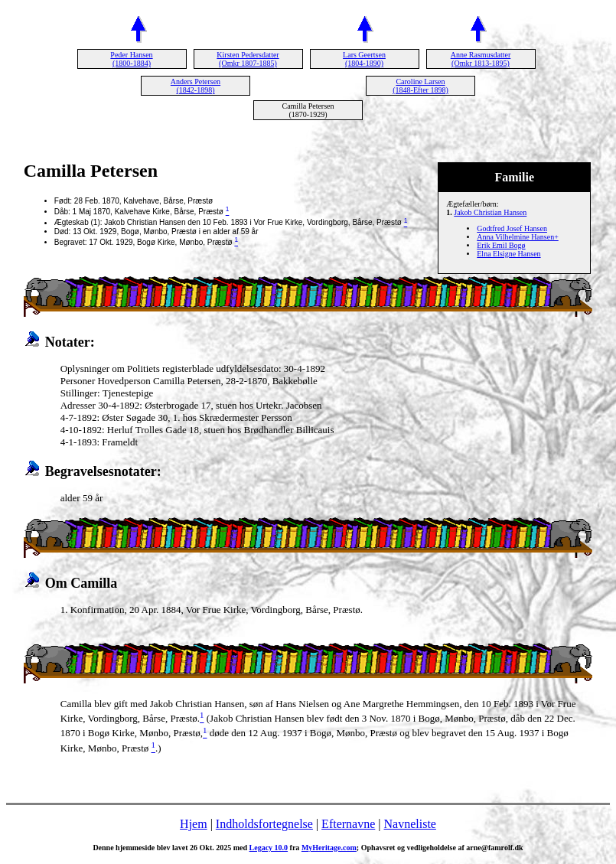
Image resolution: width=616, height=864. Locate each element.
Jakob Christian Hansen (490, 212)
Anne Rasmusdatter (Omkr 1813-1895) (481, 59)
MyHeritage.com (329, 848)
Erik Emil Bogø (501, 245)
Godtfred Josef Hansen (512, 228)
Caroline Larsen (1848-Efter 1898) (420, 86)
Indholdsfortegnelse (264, 824)
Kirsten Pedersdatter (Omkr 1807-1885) (248, 59)
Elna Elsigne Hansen (508, 254)
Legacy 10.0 (269, 848)
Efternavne (348, 824)
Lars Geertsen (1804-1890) (364, 59)
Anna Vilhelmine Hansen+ (518, 237)
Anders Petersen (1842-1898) (196, 86)
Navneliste (410, 824)
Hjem (194, 824)
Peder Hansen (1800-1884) (131, 59)
